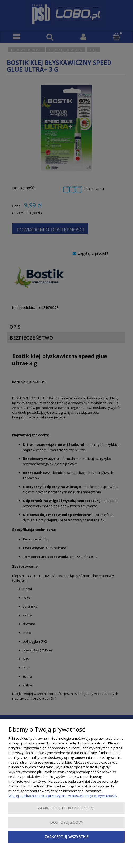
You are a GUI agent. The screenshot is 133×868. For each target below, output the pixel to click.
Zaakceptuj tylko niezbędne (66, 808)
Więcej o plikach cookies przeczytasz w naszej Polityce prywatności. (63, 796)
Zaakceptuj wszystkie (67, 837)
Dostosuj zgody (67, 822)
